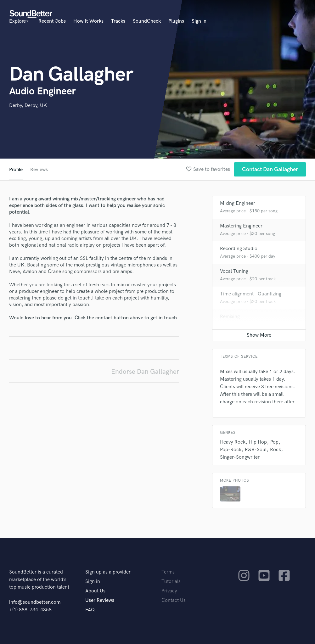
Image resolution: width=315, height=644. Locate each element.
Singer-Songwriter (240, 457)
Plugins (176, 21)
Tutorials (171, 582)
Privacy (169, 591)
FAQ (90, 610)
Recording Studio (239, 249)
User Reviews (100, 600)
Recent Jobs (52, 21)
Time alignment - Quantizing (251, 294)
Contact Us (174, 600)
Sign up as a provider (108, 572)
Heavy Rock (233, 442)
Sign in (199, 21)
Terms (168, 572)
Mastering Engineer (241, 226)
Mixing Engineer (238, 203)
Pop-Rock (231, 450)
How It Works (88, 21)
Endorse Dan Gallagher (145, 372)
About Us (95, 591)
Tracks (118, 21)
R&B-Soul (256, 450)
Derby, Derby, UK (28, 106)
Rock (276, 450)
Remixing (230, 317)
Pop (274, 442)
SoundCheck (147, 21)
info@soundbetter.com (35, 602)
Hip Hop (258, 442)
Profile (16, 170)
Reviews (39, 170)
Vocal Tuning (234, 271)
